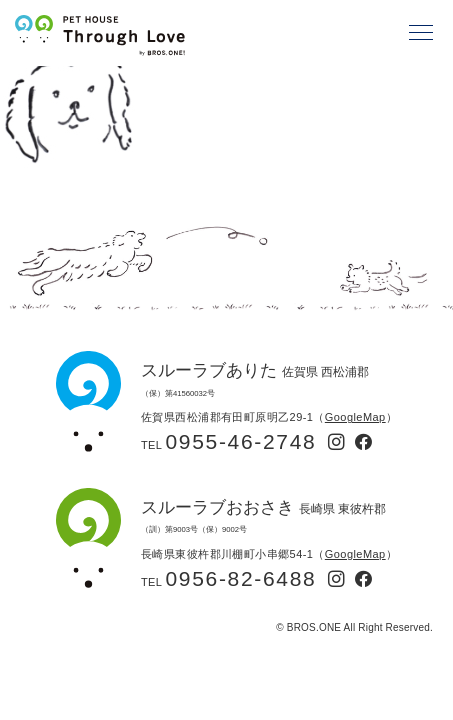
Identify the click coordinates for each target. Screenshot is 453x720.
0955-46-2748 (240, 441)
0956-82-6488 (240, 578)
